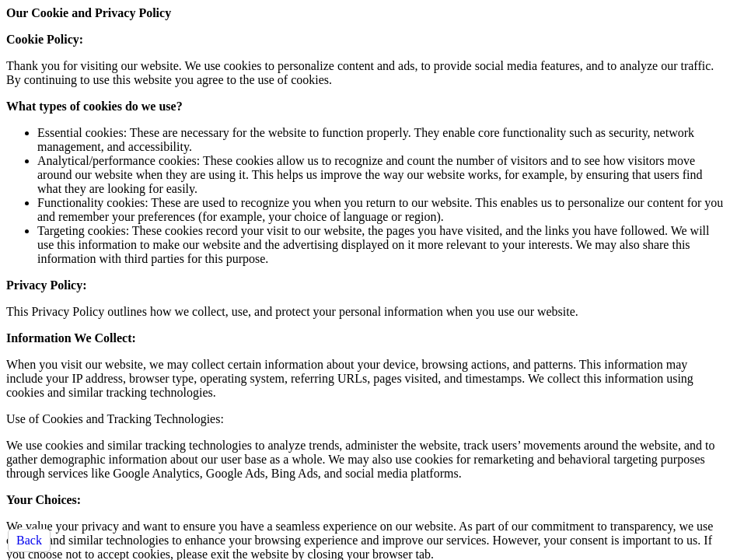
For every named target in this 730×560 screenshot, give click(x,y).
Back (29, 540)
